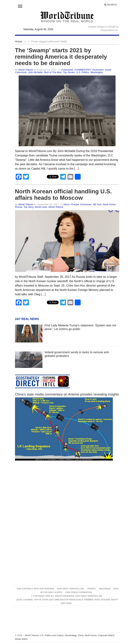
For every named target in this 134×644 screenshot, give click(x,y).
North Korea (109, 204)
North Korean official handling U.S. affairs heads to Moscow (63, 195)
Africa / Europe (71, 204)
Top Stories (69, 72)
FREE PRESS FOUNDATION (79, 592)
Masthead (105, 589)
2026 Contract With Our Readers (36, 589)
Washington (97, 72)
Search (111, 5)
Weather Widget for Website (102, 27)
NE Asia (97, 204)
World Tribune (56, 207)
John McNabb (35, 72)
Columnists (67, 70)
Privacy (92, 589)
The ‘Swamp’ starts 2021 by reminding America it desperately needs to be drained (61, 57)
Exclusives (98, 70)
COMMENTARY (83, 70)
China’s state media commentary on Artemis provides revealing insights (67, 394)
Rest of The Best (53, 72)
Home (19, 41)
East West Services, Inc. (71, 589)
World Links (41, 207)
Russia (19, 207)
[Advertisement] (67, 498)
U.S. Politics (83, 72)
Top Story (28, 207)
